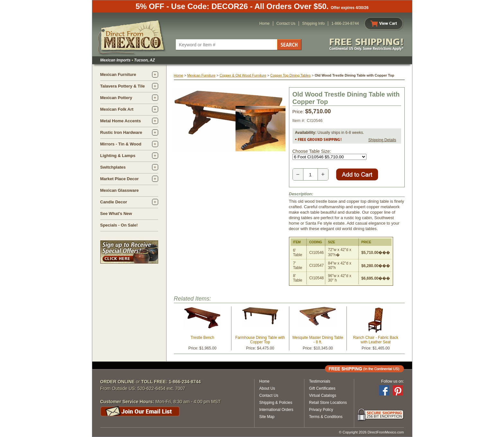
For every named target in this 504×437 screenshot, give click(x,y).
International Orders (276, 410)
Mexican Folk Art (117, 109)
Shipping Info (313, 23)
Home (265, 23)
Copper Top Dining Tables (291, 75)
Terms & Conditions (326, 417)
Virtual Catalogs (323, 395)
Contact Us (286, 23)
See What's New (116, 214)
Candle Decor (114, 202)
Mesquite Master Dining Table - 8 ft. (318, 340)
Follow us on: (393, 381)
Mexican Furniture (118, 74)
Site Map (267, 417)
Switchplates (113, 167)
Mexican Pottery (116, 98)
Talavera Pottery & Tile (123, 86)
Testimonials (320, 381)
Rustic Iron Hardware (121, 132)
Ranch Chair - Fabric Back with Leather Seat (376, 340)
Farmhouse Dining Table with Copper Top (260, 340)
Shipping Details (382, 140)
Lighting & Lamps (118, 156)
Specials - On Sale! (119, 225)
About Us (267, 388)
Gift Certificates (322, 388)
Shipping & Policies (276, 403)
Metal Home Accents (121, 121)
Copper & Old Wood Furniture (243, 75)
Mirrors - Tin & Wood (121, 144)
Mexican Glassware (120, 190)
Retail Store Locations (328, 403)
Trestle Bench (203, 338)
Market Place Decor (120, 179)
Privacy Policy (321, 410)
